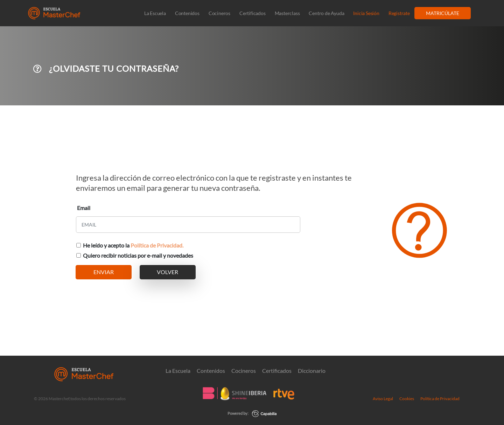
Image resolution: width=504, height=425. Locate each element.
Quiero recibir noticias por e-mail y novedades (138, 255)
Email (84, 208)
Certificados (253, 13)
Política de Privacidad (440, 398)
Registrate (399, 13)
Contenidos (187, 13)
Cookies (407, 398)
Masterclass (287, 13)
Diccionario (312, 370)
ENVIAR (104, 272)
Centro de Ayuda (326, 13)
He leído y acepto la (133, 245)
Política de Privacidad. (157, 245)
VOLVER (167, 272)
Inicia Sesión (366, 13)
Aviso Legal (383, 398)
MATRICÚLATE (443, 13)
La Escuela (155, 13)
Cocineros (219, 13)
